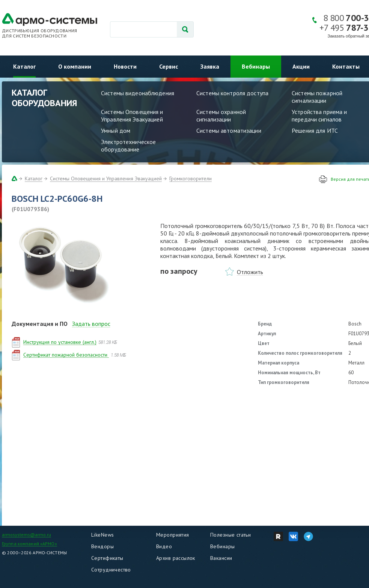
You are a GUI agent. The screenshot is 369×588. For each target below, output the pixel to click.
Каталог (24, 66)
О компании (75, 66)
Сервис (169, 66)
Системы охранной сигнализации (221, 115)
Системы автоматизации (229, 130)
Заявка (210, 66)
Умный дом (116, 130)
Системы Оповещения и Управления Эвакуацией (132, 115)
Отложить (250, 272)
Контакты (346, 66)
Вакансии (221, 558)
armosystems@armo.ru (26, 535)
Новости (125, 66)
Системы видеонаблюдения (138, 93)
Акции (301, 66)
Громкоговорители (191, 178)
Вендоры (102, 546)
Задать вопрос (91, 324)
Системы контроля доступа (232, 93)
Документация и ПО (40, 324)
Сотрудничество (111, 570)
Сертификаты (107, 558)
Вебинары (256, 66)
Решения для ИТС (315, 130)
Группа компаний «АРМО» (29, 544)
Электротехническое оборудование (128, 145)
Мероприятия (173, 535)
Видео (164, 546)
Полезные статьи (230, 535)
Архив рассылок (176, 558)
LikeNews (102, 535)
